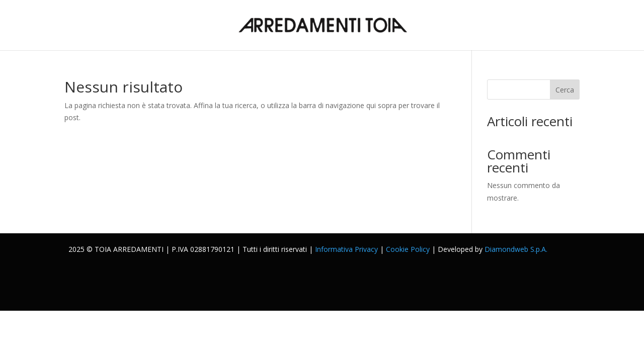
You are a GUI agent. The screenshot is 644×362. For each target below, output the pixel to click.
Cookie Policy (408, 249)
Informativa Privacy (346, 249)
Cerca (565, 90)
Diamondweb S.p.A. (516, 249)
